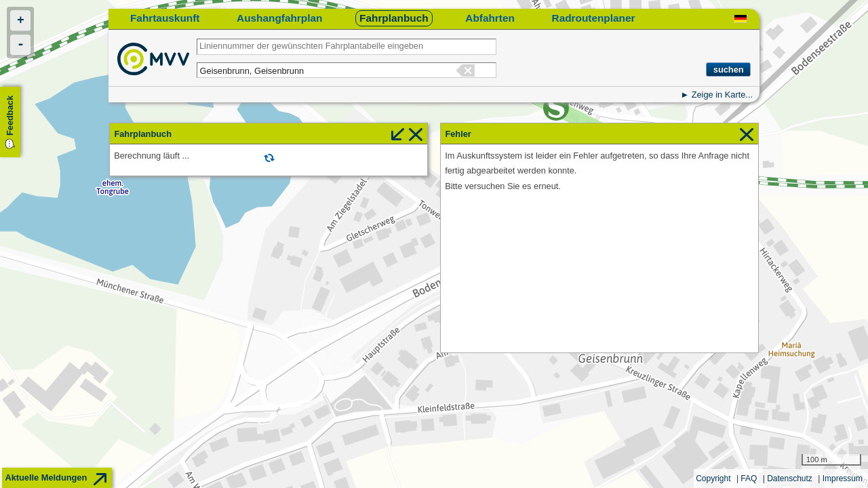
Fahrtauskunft (165, 18)
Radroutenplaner (594, 18)
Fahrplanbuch (394, 18)
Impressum (843, 479)
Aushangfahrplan (279, 18)
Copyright (713, 479)
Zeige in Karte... (722, 95)
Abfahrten (490, 18)
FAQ (749, 479)
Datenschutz (790, 479)
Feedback (10, 116)
